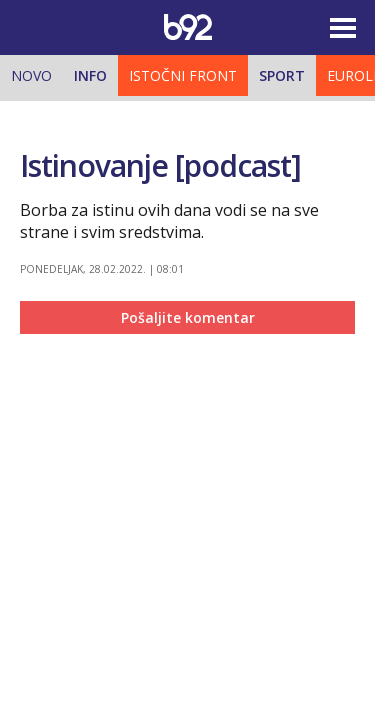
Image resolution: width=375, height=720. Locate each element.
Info (90, 75)
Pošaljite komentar (188, 317)
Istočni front (183, 75)
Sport (282, 75)
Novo (31, 75)
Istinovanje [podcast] (160, 165)
